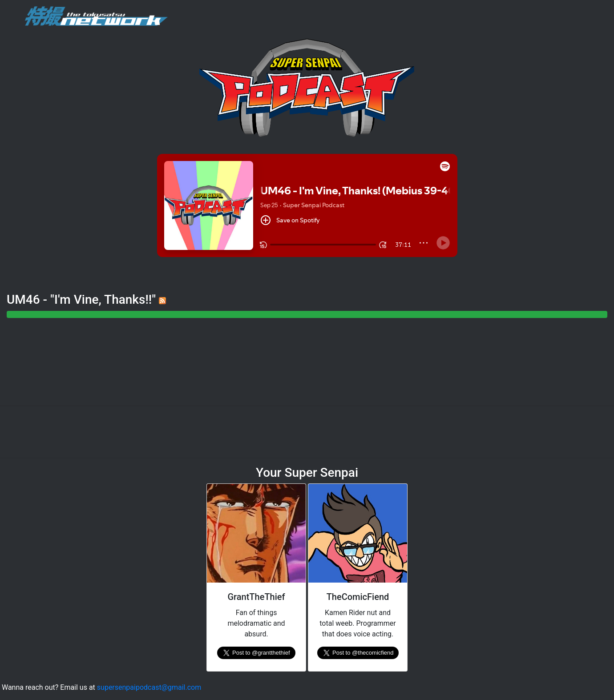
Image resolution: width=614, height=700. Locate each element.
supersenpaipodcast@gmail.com (149, 687)
